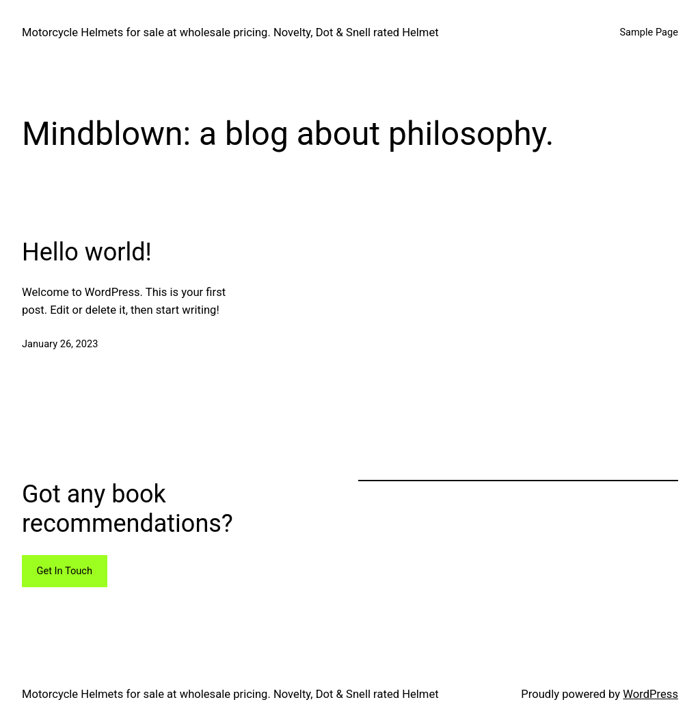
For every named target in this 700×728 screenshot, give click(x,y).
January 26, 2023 (60, 344)
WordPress (650, 694)
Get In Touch (64, 571)
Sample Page (649, 32)
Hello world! (87, 252)
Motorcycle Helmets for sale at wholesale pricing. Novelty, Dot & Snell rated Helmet (230, 32)
